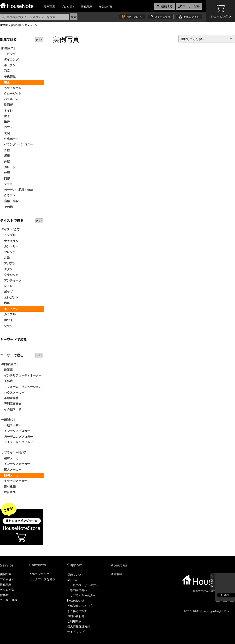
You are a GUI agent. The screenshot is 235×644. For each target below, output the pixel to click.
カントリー (10, 246)
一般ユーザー (11, 425)
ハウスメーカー (13, 393)
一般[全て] (8, 420)
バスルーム (10, 99)
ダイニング (10, 60)
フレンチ (8, 252)
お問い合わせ (76, 616)
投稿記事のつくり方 (80, 606)
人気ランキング (39, 574)
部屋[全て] (8, 48)
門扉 (6, 179)
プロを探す (68, 7)
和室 (6, 71)
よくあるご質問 (77, 611)
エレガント (10, 298)
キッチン (8, 65)
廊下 (6, 116)
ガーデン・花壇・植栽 (17, 190)
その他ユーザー (13, 409)
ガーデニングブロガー (17, 437)
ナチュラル (10, 241)
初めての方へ (134, 17)
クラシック (10, 275)
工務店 (7, 381)
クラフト (8, 196)
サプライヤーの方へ (83, 596)
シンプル (8, 235)
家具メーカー (11, 470)
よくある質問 (163, 17)
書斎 (6, 82)
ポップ (7, 292)
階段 (6, 122)
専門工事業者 (11, 404)
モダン (7, 269)
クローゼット (11, 94)
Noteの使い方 (76, 601)
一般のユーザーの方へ (84, 585)
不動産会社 (10, 398)
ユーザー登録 (9, 600)
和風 (6, 303)
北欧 (6, 258)
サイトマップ (76, 632)
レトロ (7, 286)
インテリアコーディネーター (21, 376)
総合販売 (8, 492)
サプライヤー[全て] (14, 453)
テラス (7, 184)
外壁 (6, 161)
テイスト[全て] (11, 229)
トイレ (7, 111)
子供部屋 (8, 77)
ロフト (7, 127)
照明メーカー (11, 475)
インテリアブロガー (16, 431)
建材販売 (8, 487)
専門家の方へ (79, 590)
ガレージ (8, 167)
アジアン (8, 263)
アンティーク (11, 280)
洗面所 (7, 105)
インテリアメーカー (16, 464)
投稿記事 (87, 7)
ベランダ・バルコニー (17, 144)
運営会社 (117, 574)
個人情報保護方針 (79, 626)
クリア (39, 40)
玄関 (6, 133)
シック (7, 326)
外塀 (6, 173)
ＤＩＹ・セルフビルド (17, 442)
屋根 (6, 156)
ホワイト (8, 320)
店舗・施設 (10, 201)
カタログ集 (106, 7)
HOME (4, 25)
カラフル (8, 314)
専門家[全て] (9, 364)
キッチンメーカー (14, 481)
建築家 (7, 370)
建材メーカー (11, 458)
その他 (7, 207)
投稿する (6, 595)
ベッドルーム (11, 88)
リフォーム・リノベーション (21, 387)
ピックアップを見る (42, 579)
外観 (6, 150)
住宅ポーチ (10, 139)
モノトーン (10, 309)
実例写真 (49, 7)
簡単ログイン (191, 17)
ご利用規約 (74, 621)
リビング (8, 54)
